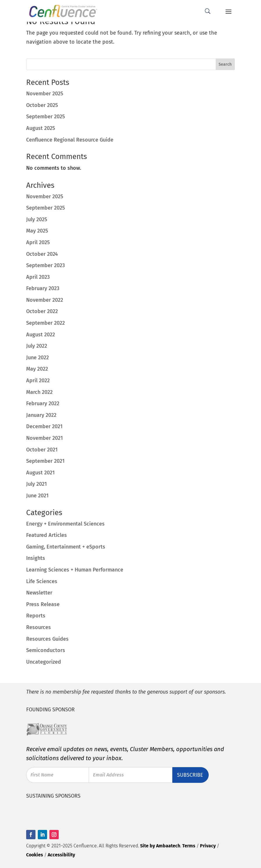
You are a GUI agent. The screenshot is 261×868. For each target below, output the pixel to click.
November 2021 (44, 438)
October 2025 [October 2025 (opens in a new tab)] (42, 105)
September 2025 (45, 208)
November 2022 (45, 300)
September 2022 (45, 323)
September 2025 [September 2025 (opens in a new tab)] (45, 117)
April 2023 (38, 277)
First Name (43, 774)
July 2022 (37, 346)
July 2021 (36, 484)
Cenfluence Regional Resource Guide (70, 140)
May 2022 (37, 369)
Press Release (43, 604)
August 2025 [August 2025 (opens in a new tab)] (41, 128)
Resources (39, 627)
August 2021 (40, 473)
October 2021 (42, 450)
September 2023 (45, 265)
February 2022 (43, 403)
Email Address (109, 774)
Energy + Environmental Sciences (65, 524)
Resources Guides (47, 639)
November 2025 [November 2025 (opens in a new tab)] (45, 94)
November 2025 (45, 197)
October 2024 (42, 254)
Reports (36, 616)
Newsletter (39, 593)
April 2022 (38, 381)
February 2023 (43, 288)
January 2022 (41, 415)
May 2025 (37, 231)
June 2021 (37, 496)
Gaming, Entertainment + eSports (66, 547)
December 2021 (44, 426)
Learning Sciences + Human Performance (75, 570)
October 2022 (42, 311)
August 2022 (41, 335)
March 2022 (39, 392)
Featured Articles (47, 535)
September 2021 (45, 461)
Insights (36, 558)
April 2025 (38, 242)
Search (225, 64)
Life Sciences (42, 581)
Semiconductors (46, 650)
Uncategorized (44, 662)
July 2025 (37, 219)
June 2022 (37, 358)
